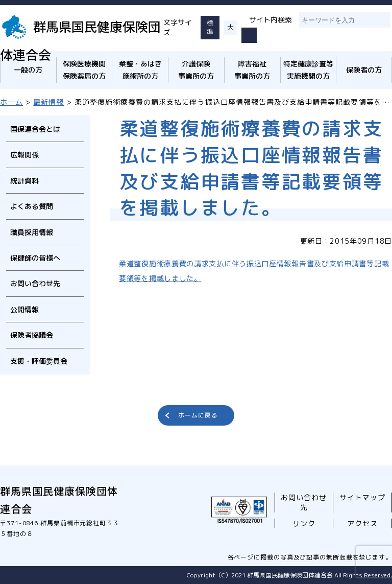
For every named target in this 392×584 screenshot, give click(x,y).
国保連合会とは (35, 129)
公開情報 (24, 309)
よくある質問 (32, 206)
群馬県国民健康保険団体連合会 (80, 40)
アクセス (362, 523)
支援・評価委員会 (39, 361)
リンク (304, 523)
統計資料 (24, 181)
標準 (210, 27)
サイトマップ (362, 497)
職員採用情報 (32, 232)
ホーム (11, 102)
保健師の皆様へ (35, 258)
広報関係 (24, 155)
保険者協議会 (32, 335)
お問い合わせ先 (35, 283)
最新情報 (48, 102)
